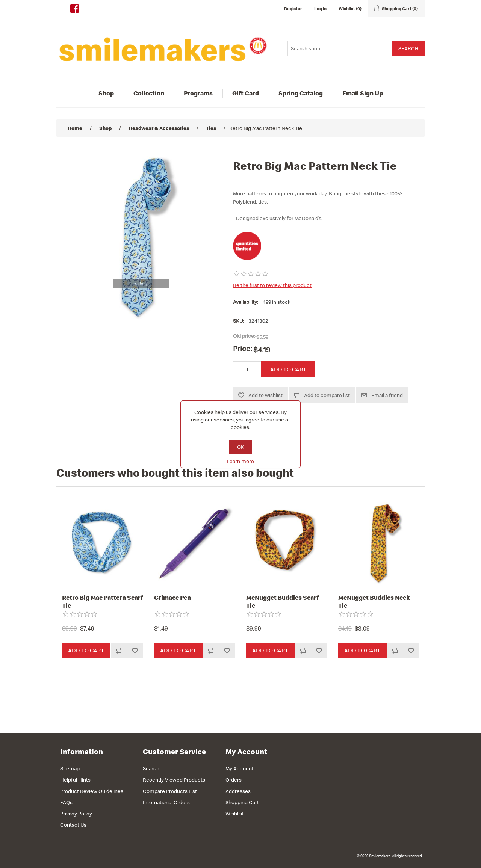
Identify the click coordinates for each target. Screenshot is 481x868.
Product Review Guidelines (92, 791)
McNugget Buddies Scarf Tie (282, 602)
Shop (106, 93)
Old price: (244, 336)
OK (241, 447)
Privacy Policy (76, 814)
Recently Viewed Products (174, 780)
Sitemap (70, 768)
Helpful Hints (75, 780)
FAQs (66, 802)
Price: (242, 348)
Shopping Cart (242, 802)
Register (293, 8)
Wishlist (235, 814)
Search (151, 768)
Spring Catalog (301, 93)
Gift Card (246, 93)
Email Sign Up (363, 93)
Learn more (240, 461)
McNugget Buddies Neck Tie (374, 602)
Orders (234, 780)
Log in (320, 8)
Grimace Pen (172, 598)
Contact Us (73, 825)
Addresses (238, 791)
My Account (240, 768)
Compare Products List (170, 791)
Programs (198, 93)
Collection (149, 93)
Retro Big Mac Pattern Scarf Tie (102, 602)
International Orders (166, 802)
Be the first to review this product (272, 285)
